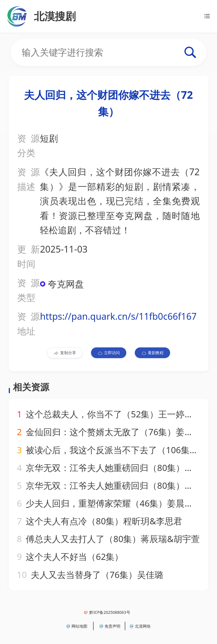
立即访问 (109, 353)
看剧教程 (152, 353)
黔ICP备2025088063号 (107, 612)
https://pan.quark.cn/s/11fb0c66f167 (118, 316)
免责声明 (110, 626)
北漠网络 (140, 626)
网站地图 (77, 626)
